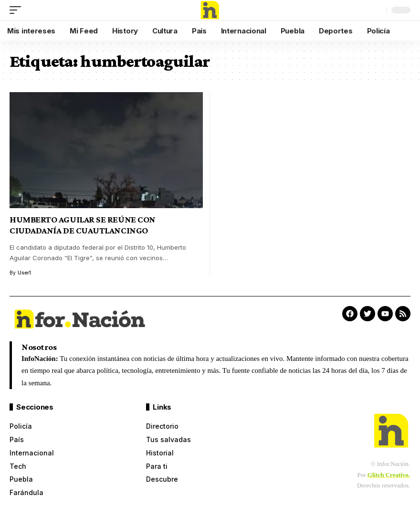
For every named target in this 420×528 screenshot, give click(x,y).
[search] (377, 10)
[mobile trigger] (18, 10)
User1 (24, 273)
